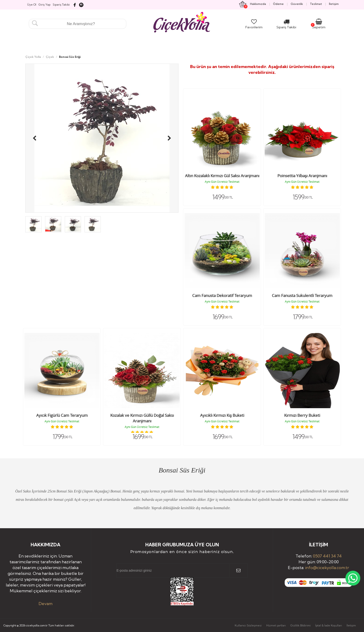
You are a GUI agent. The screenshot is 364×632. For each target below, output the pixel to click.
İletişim (351, 625)
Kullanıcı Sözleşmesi (248, 625)
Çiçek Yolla (33, 57)
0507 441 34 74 (327, 556)
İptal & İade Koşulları (329, 625)
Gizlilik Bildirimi (301, 625)
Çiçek (50, 57)
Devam (45, 604)
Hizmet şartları (276, 625)
